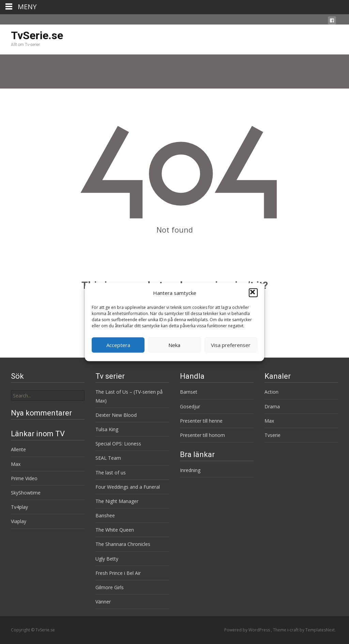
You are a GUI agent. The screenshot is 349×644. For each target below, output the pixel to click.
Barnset (189, 392)
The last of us (111, 473)
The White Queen (115, 530)
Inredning (190, 470)
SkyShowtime (26, 493)
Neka (174, 345)
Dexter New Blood (116, 415)
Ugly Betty (107, 559)
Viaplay (19, 521)
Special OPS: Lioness (118, 444)
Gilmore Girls (110, 587)
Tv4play (19, 507)
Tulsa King (107, 429)
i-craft (293, 630)
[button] (253, 293)
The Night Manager (117, 501)
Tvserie (272, 435)
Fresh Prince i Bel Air (118, 573)
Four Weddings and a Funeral (128, 487)
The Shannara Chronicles (123, 544)
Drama (272, 406)
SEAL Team (108, 458)
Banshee (105, 515)
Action (271, 392)
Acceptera (118, 345)
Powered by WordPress (248, 630)
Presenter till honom (202, 435)
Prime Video (24, 478)
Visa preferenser (231, 345)
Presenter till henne (201, 421)
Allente (18, 449)
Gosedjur (190, 406)
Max (269, 421)
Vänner (103, 602)
